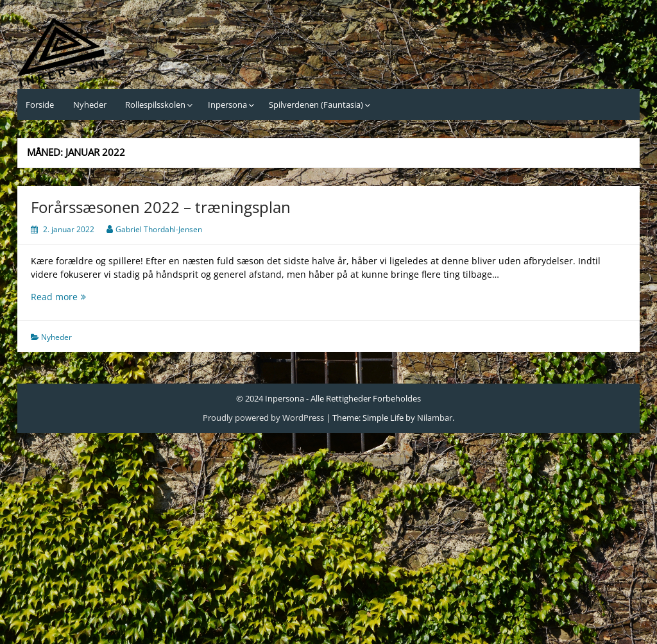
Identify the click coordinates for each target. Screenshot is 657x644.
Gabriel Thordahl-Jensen (159, 229)
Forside (40, 105)
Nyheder (90, 105)
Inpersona (227, 105)
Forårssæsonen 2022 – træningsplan (161, 207)
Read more (87, 297)
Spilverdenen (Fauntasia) (316, 105)
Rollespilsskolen (155, 105)
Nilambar (435, 418)
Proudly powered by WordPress (263, 418)
